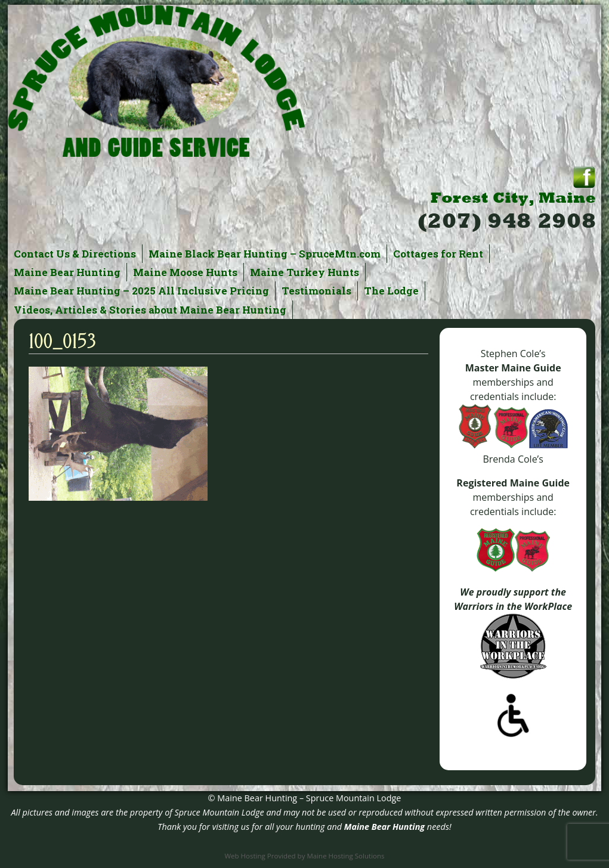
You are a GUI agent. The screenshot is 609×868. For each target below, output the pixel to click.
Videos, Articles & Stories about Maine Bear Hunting (150, 310)
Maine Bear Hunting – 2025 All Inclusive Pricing (141, 291)
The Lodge (391, 291)
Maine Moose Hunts (185, 272)
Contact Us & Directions (75, 254)
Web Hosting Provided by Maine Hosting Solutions (304, 856)
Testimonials (316, 291)
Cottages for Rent (438, 254)
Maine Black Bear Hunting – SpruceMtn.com (265, 254)
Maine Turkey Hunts (304, 272)
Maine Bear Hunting (67, 272)
